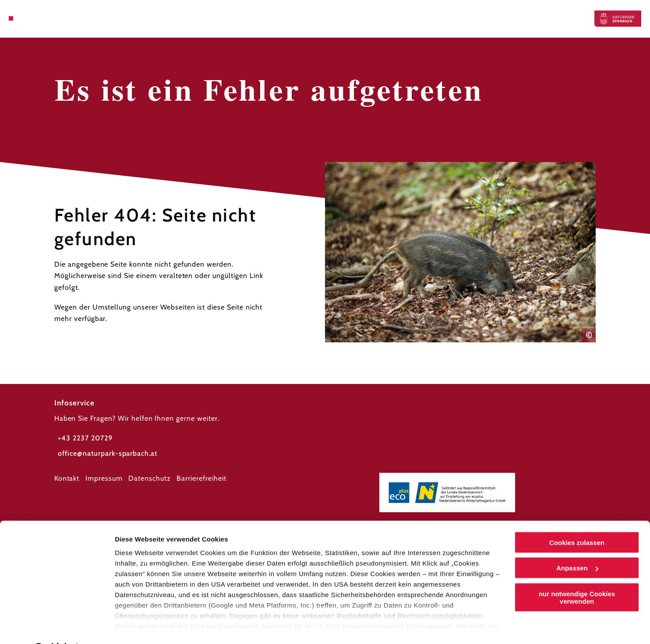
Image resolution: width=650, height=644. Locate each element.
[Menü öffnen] (11, 18)
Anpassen (577, 546)
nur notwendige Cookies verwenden (577, 575)
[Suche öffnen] (32, 18)
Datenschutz (150, 478)
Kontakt (67, 478)
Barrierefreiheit (201, 478)
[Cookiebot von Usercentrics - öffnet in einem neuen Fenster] (57, 627)
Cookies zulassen (577, 520)
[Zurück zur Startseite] (618, 19)
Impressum (104, 478)
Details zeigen (137, 627)
